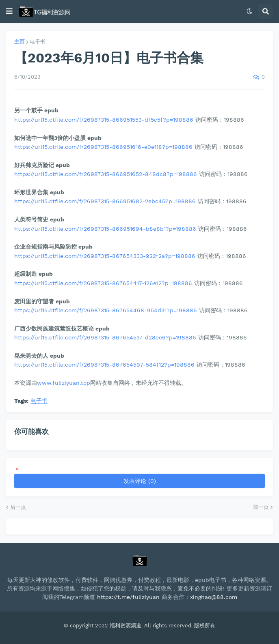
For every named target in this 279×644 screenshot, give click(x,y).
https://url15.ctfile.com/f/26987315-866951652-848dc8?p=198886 (106, 174)
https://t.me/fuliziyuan (128, 597)
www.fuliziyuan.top (64, 383)
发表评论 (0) (140, 481)
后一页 (18, 507)
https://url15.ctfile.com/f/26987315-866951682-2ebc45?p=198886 (105, 201)
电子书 (38, 42)
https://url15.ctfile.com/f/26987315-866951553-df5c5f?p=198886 (104, 120)
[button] (9, 11)
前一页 (261, 507)
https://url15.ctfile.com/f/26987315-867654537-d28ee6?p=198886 (105, 337)
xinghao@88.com (214, 597)
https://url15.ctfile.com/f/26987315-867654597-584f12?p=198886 (104, 365)
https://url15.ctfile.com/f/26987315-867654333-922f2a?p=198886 (105, 256)
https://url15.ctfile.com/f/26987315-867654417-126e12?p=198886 (103, 283)
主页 (19, 42)
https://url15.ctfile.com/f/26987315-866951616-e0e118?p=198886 (103, 147)
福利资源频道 (125, 626)
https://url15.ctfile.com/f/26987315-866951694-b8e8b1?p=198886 (105, 229)
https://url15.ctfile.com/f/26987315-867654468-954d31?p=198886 (106, 310)
